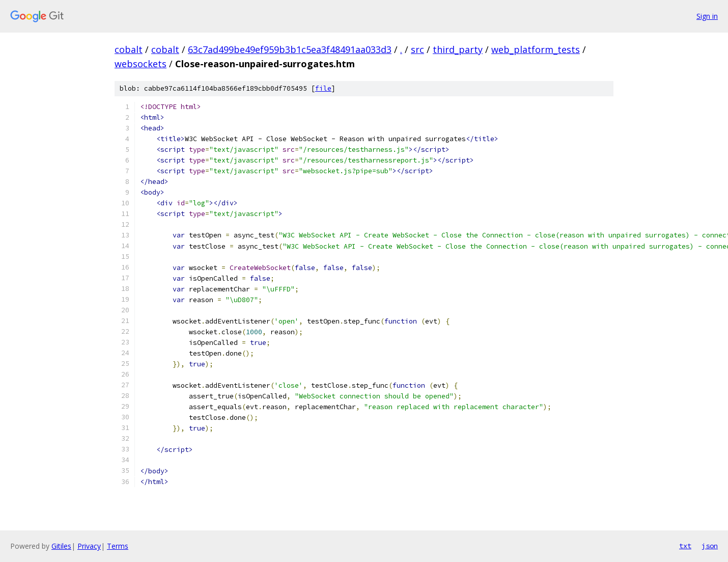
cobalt (129, 49)
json (710, 546)
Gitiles (61, 546)
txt (685, 546)
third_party (458, 49)
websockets (141, 64)
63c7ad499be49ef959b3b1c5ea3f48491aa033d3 (290, 49)
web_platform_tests (536, 49)
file (323, 88)
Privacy (89, 546)
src (417, 49)
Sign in (707, 16)
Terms (118, 546)
